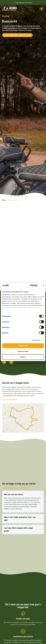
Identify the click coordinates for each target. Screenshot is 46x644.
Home (4, 200)
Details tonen (36, 340)
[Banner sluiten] (43, 285)
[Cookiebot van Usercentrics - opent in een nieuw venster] (32, 285)
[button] (4, 362)
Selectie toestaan (23, 351)
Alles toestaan (23, 346)
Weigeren (23, 357)
